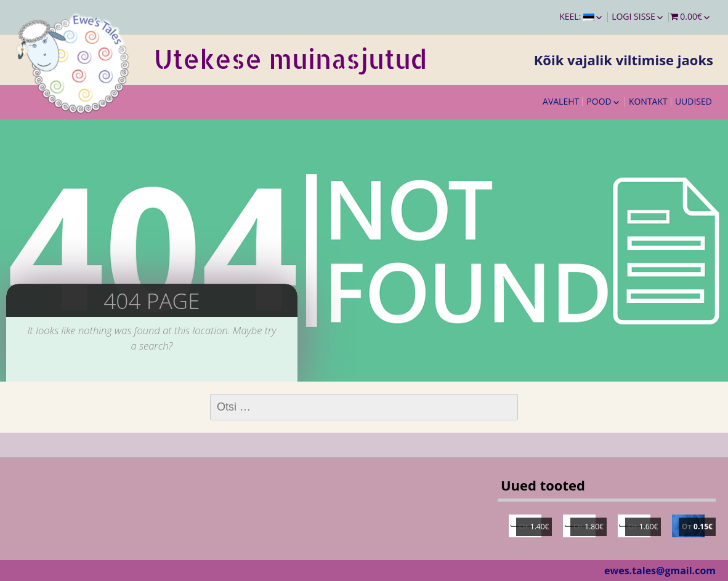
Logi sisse (633, 16)
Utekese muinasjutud (290, 59)
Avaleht (561, 101)
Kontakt (648, 101)
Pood (599, 101)
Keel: (577, 16)
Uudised (694, 101)
